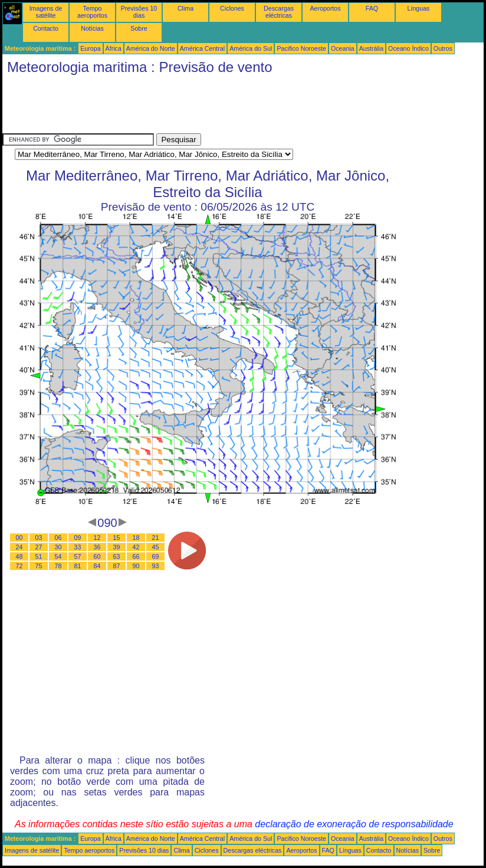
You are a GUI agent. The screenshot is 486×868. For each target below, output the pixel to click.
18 (136, 538)
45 (156, 547)
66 (136, 556)
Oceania (343, 48)
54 (58, 556)
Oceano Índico (408, 48)
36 (97, 547)
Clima (185, 8)
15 (117, 538)
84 (97, 566)
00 (19, 538)
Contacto (46, 28)
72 (19, 566)
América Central (202, 48)
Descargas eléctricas (279, 12)
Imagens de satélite (46, 12)
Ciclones (232, 8)
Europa (90, 48)
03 (39, 538)
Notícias (92, 28)
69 (156, 556)
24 (19, 547)
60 (97, 556)
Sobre (139, 28)
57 (78, 556)
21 (156, 538)
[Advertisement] (217, 107)
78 (58, 566)
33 (78, 547)
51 (39, 556)
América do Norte (151, 48)
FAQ (372, 8)
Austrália (371, 48)
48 (19, 556)
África (114, 48)
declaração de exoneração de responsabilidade (354, 824)
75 (39, 566)
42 (136, 547)
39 (117, 547)
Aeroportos (325, 8)
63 (117, 556)
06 (58, 538)
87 (117, 566)
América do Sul (251, 48)
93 (156, 566)
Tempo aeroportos (92, 12)
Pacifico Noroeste (301, 48)
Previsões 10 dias (139, 12)
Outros (443, 48)
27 (39, 547)
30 (58, 547)
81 (78, 566)
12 (97, 538)
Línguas (419, 8)
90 (136, 566)
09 (78, 538)
